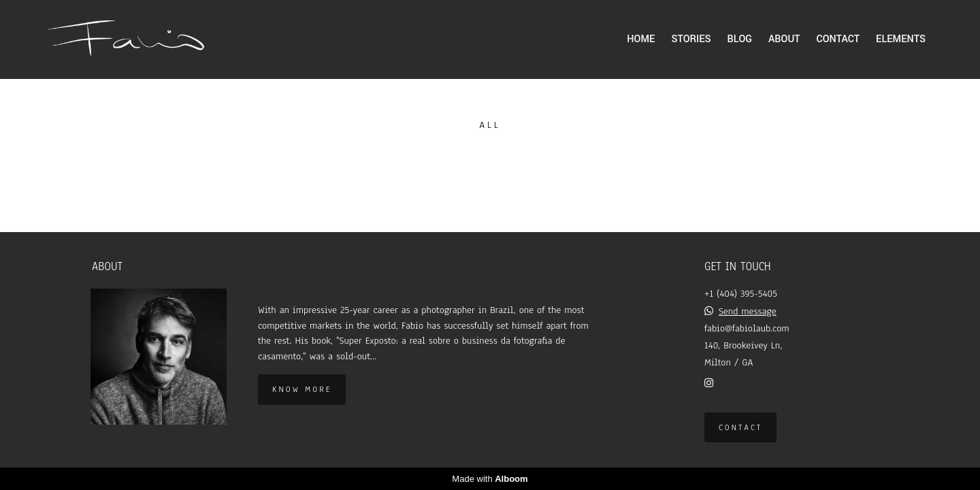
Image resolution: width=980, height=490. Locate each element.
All (490, 125)
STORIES (691, 39)
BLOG (740, 39)
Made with (490, 479)
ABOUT (784, 39)
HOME (641, 39)
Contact (740, 427)
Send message (748, 311)
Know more (302, 389)
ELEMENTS (901, 39)
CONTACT (838, 39)
